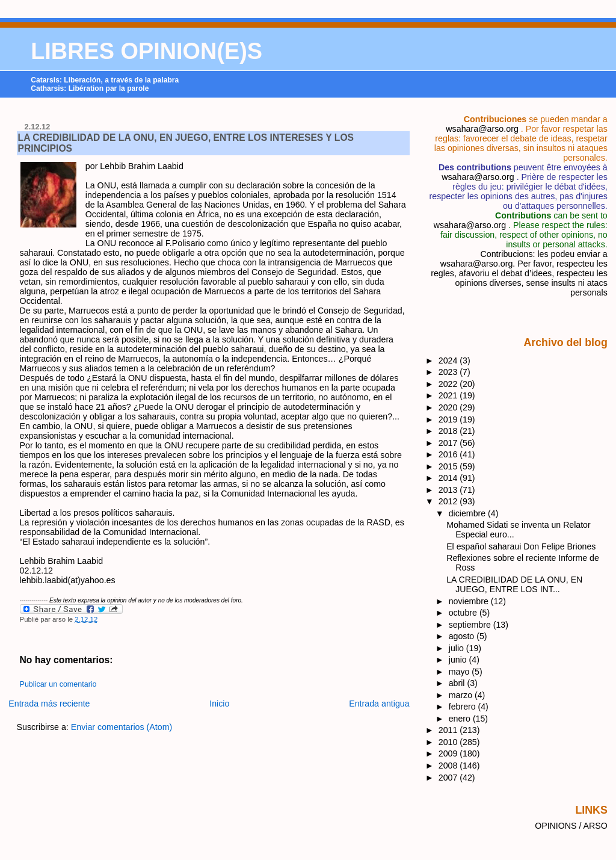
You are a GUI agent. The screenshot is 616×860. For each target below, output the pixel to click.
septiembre (471, 625)
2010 (449, 742)
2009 (449, 753)
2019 (449, 419)
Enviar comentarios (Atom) (122, 727)
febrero (464, 707)
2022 (449, 384)
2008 (449, 766)
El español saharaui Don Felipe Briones (521, 546)
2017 (449, 443)
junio (459, 660)
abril (458, 683)
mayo (460, 672)
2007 (449, 778)
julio (457, 648)
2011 (449, 730)
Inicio (219, 704)
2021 (449, 395)
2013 (449, 490)
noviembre (470, 601)
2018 (449, 431)
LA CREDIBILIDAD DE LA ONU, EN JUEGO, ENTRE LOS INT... (514, 584)
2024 (449, 360)
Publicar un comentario (58, 684)
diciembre (468, 513)
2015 (449, 466)
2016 (449, 454)
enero (461, 719)
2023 (449, 372)
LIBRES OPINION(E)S (146, 51)
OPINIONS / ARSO (571, 826)
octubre (464, 613)
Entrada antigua (379, 704)
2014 (449, 478)
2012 (449, 501)
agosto (463, 636)
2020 (449, 407)
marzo (462, 695)
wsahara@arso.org (482, 129)
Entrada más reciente (49, 704)
